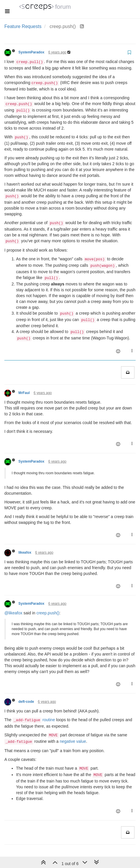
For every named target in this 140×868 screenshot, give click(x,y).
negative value (73, 741)
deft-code (26, 702)
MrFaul (24, 393)
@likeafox (13, 613)
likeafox (25, 552)
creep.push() (48, 613)
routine (49, 720)
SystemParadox (31, 52)
